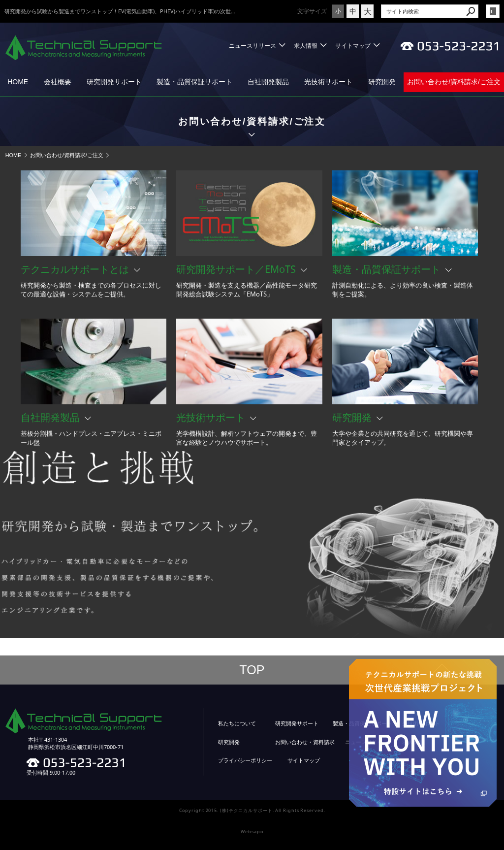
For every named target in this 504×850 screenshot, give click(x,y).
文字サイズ (312, 11)
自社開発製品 (268, 82)
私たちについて (237, 723)
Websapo (252, 832)
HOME (18, 82)
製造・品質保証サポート (194, 82)
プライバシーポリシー (245, 760)
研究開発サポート (114, 82)
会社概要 (58, 82)
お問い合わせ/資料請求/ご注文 (454, 82)
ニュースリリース (252, 46)
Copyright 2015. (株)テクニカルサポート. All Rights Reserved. (252, 811)
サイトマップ (353, 46)
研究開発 (382, 82)
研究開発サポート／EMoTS (236, 269)
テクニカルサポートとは (75, 269)
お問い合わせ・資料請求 (305, 742)
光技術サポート (328, 82)
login (493, 11)
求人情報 (306, 46)
